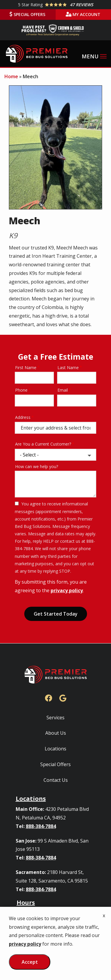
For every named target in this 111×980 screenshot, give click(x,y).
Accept (30, 962)
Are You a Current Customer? (43, 444)
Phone (21, 390)
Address (23, 417)
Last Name (68, 367)
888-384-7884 (41, 826)
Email (63, 390)
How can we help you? (37, 466)
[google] (63, 697)
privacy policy (67, 590)
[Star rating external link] (55, 5)
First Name (26, 367)
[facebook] (49, 697)
